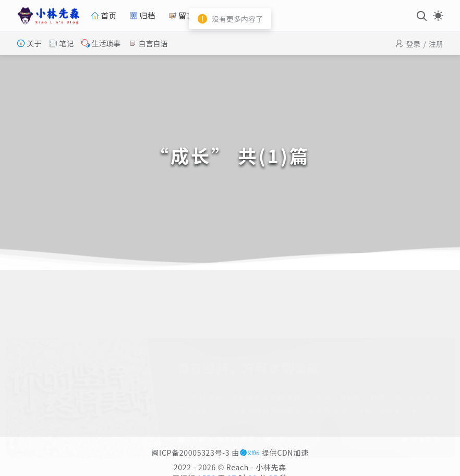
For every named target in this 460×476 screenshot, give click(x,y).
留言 (181, 15)
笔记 (61, 43)
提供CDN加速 (274, 453)
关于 (29, 43)
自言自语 (148, 43)
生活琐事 (101, 43)
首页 (104, 15)
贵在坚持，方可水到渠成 (249, 316)
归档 (142, 15)
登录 (413, 44)
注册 (436, 44)
